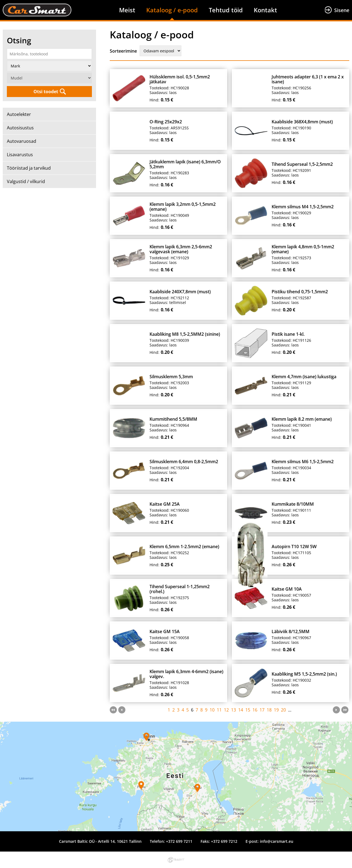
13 (233, 710)
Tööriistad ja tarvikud (29, 168)
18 (269, 710)
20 (283, 710)
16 (255, 710)
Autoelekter (19, 114)
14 (241, 710)
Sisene (342, 10)
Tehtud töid (226, 10)
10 (212, 710)
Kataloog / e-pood (172, 10)
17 (262, 710)
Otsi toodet (46, 92)
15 (248, 710)
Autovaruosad (22, 141)
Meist (127, 10)
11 (219, 710)
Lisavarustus (20, 155)
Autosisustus (20, 128)
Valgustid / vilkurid (26, 181)
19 (276, 710)
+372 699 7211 (179, 841)
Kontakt (265, 10)
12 (226, 710)
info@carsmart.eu (277, 841)
